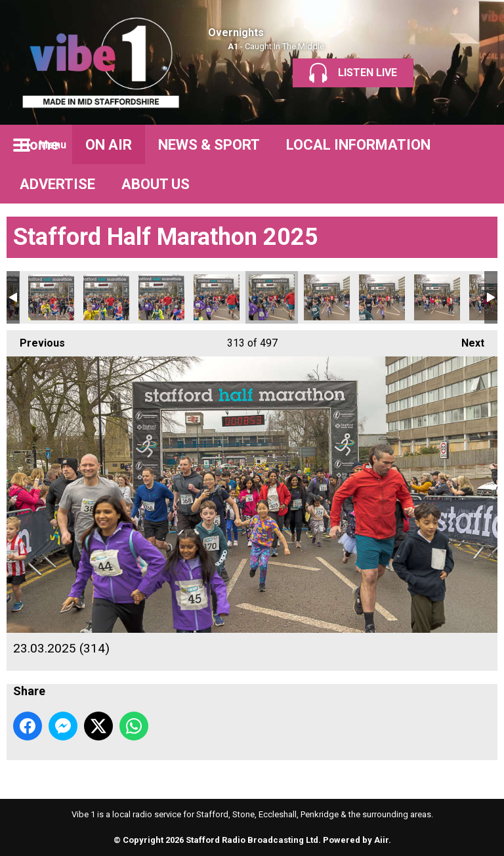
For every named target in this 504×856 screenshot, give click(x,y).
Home (39, 145)
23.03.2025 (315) (327, 297)
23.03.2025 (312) (161, 297)
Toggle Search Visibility (478, 144)
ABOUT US (156, 184)
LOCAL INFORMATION (358, 145)
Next (466, 340)
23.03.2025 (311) (106, 297)
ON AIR (109, 145)
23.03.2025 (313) (217, 297)
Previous (36, 340)
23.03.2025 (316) (382, 297)
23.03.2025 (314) (272, 297)
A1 (233, 46)
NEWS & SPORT (209, 145)
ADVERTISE (57, 184)
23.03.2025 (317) (437, 297)
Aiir (381, 840)
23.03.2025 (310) (51, 297)
